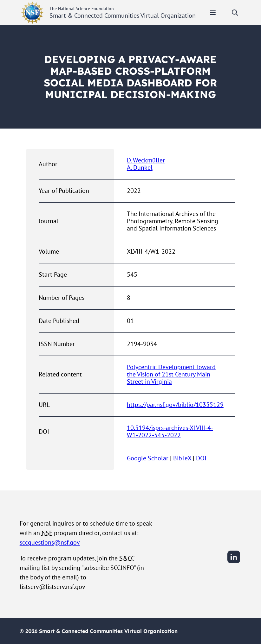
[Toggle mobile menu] (213, 13)
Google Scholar (148, 458)
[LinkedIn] (234, 562)
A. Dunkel (140, 167)
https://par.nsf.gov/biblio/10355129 (175, 405)
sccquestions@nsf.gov (50, 542)
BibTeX (182, 458)
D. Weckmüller (146, 160)
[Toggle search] (235, 13)
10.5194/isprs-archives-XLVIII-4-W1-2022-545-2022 (170, 431)
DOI (201, 458)
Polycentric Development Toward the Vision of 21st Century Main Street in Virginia (171, 374)
